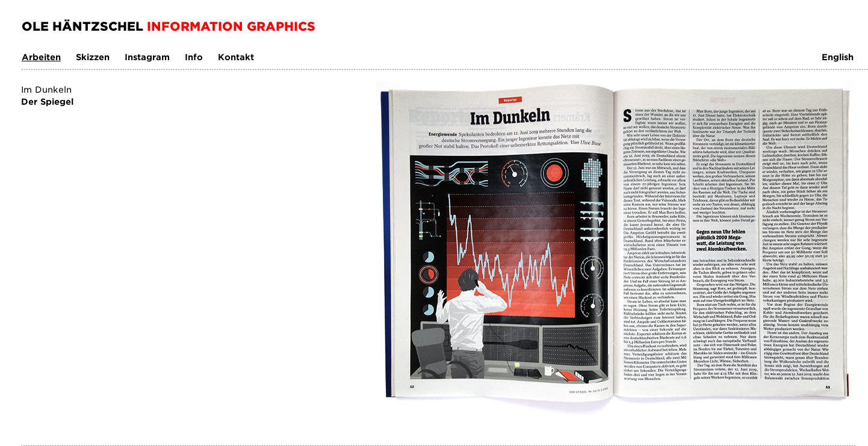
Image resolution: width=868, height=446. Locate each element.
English (838, 57)
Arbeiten (41, 57)
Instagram (147, 57)
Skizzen (93, 57)
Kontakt (236, 57)
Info (194, 57)
